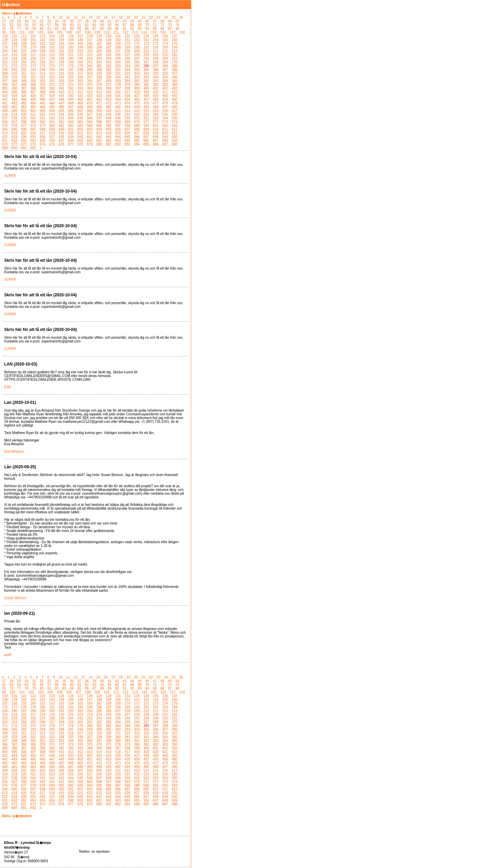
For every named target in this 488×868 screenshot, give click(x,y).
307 (165, 70)
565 (90, 122)
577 (24, 126)
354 (71, 81)
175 (175, 44)
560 (43, 122)
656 (52, 141)
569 (128, 122)
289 (175, 66)
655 (43, 141)
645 (128, 137)
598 (43, 129)
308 (175, 70)
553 (156, 118)
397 (118, 88)
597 (33, 129)
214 (5, 55)
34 (57, 21)
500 (14, 111)
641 (90, 137)
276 (52, 66)
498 (175, 107)
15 (98, 17)
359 (118, 81)
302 (118, 70)
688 (175, 144)
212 (165, 51)
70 (147, 25)
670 (5, 144)
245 (118, 58)
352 (52, 81)
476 (146, 103)
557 (14, 122)
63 (94, 25)
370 (43, 85)
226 (118, 55)
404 (5, 92)
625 (118, 133)
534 (156, 114)
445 (33, 100)
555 (175, 118)
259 (71, 62)
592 (165, 126)
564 (80, 122)
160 (33, 44)
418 (137, 92)
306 (156, 70)
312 (33, 73)
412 (80, 92)
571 (146, 122)
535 (165, 114)
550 (128, 118)
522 (43, 114)
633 (14, 137)
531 (128, 114)
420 (156, 92)
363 (156, 81)
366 (5, 85)
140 (24, 40)
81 (49, 29)
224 (99, 55)
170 (128, 44)
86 (87, 29)
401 (156, 88)
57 (49, 25)
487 (71, 107)
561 (52, 122)
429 (62, 96)
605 (109, 129)
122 (33, 36)
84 (72, 29)
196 (14, 51)
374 (80, 85)
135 (156, 36)
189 (128, 47)
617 (43, 133)
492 (118, 107)
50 (177, 21)
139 (14, 40)
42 (117, 21)
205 (99, 51)
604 (99, 129)
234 (14, 58)
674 (43, 144)
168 (109, 44)
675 (52, 144)
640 (80, 137)
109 (97, 32)
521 (33, 114)
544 (71, 118)
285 (137, 66)
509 (99, 111)
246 (128, 58)
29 (19, 21)
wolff (8, 655)
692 (33, 148)
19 (128, 17)
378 (118, 85)
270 (175, 62)
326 (165, 73)
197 (24, 51)
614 (14, 133)
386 (14, 88)
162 (52, 44)
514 (146, 111)
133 (137, 36)
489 (90, 107)
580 (52, 126)
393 (80, 88)
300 (99, 70)
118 (182, 32)
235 (24, 58)
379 (128, 85)
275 (43, 66)
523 (52, 114)
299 (90, 70)
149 (109, 40)
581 (62, 126)
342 (137, 77)
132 (128, 36)
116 (163, 32)
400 (146, 88)
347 (5, 81)
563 (71, 122)
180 (43, 47)
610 (156, 129)
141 (33, 40)
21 (144, 17)
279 (80, 66)
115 (154, 32)
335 (71, 77)
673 (33, 144)
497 (165, 107)
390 (52, 88)
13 (83, 17)
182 (62, 47)
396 (109, 88)
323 (137, 73)
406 (24, 92)
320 (109, 73)
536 (175, 114)
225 (109, 55)
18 (121, 17)
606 (118, 129)
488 (80, 107)
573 (165, 122)
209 (137, 51)
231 (165, 55)
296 (62, 70)
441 (175, 96)
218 (43, 55)
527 (90, 114)
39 (94, 21)
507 (80, 111)
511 (118, 111)
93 (140, 29)
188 (118, 47)
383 (165, 85)
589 (137, 126)
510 (109, 111)
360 (128, 81)
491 (109, 107)
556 (5, 122)
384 (175, 85)
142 (43, 40)
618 (52, 133)
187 (109, 47)
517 (175, 111)
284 (128, 66)
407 (33, 92)
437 (137, 96)
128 (90, 36)
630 (165, 133)
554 (165, 118)
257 (52, 62)
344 (156, 77)
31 (34, 21)
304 (137, 70)
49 (170, 21)
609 (146, 129)
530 (118, 114)
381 (146, 85)
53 (19, 25)
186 (99, 47)
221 (71, 55)
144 (62, 40)
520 (24, 114)
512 (128, 111)
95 (155, 29)
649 (165, 137)
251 (175, 58)
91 (125, 29)
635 (33, 137)
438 (146, 96)
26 (181, 17)
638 (62, 137)
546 (90, 118)
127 (80, 36)
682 (118, 144)
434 (109, 96)
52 (11, 25)
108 (88, 32)
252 (5, 62)
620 (71, 133)
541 (43, 118)
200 (52, 51)
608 (137, 129)
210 (146, 51)
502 (33, 111)
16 (106, 17)
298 (80, 70)
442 (5, 100)
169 (118, 44)
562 (62, 122)
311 (24, 73)
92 (132, 29)
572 (156, 122)
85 (79, 29)
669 (175, 141)
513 (137, 111)
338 (99, 77)
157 (5, 44)
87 (94, 29)
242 (90, 58)
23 (158, 17)
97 (170, 29)
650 (175, 137)
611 (165, 129)
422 (175, 92)
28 (11, 21)
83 (64, 29)
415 (109, 92)
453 (109, 100)
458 (156, 100)
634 (24, 137)
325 (156, 73)
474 (128, 103)
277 (62, 66)
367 (14, 85)
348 (14, 81)
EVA (8, 387)
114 (145, 32)
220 (62, 55)
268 (156, 62)
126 (71, 36)
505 (62, 111)
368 (24, 85)
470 (90, 103)
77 (19, 29)
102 (31, 32)
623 (99, 133)
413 (90, 92)
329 (14, 77)
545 (80, 118)
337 (90, 77)
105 (59, 32)
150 (118, 40)
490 (99, 107)
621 (80, 133)
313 (43, 73)
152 (137, 40)
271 (5, 66)
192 (156, 47)
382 (156, 85)
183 (71, 47)
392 (71, 88)
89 (110, 29)
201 (62, 51)
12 (75, 17)
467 (62, 103)
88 (102, 29)
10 (60, 17)
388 (33, 88)
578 (33, 126)
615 (24, 133)
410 (62, 92)
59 (64, 25)
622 (90, 133)
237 (43, 58)
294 (43, 70)
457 (146, 100)
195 (5, 51)
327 (175, 73)
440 (165, 96)
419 (146, 92)
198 (33, 51)
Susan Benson (15, 598)
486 (62, 107)
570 (137, 122)
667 (156, 141)
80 (42, 29)
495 (146, 107)
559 (33, 122)
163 (62, 44)
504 (52, 111)
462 (14, 103)
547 (99, 118)
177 (14, 47)
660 (90, 141)
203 (80, 51)
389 (43, 88)
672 (24, 144)
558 (24, 122)
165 (80, 44)
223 (90, 55)
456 (137, 100)
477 (156, 103)
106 (69, 32)
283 (118, 66)
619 (62, 133)
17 (113, 17)
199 (43, 51)
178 (24, 47)
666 (146, 141)
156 (175, 40)
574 (175, 122)
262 (99, 62)
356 (90, 81)
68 (132, 25)
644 (118, 137)
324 (146, 73)
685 (146, 144)
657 (62, 141)
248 (146, 58)
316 (71, 73)
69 (140, 25)
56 (42, 25)
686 (156, 144)
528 (99, 114)
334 (62, 77)
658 (71, 141)
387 (24, 88)
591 (156, 126)
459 (165, 100)
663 (118, 141)
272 (14, 66)
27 (4, 21)
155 (165, 40)
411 (71, 92)
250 (165, 58)
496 (156, 107)
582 (71, 126)
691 (24, 148)
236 (33, 58)
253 (14, 62)
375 (90, 85)
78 (27, 29)
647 (146, 137)
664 (128, 141)
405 (14, 92)
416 (118, 92)
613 (5, 133)
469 (80, 103)
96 (162, 29)
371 (52, 85)
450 (80, 100)
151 (128, 40)
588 (128, 126)
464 (33, 103)
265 (128, 62)
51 (4, 25)
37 (79, 21)
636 (43, 137)
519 (14, 114)
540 (33, 118)
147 (90, 40)
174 (165, 44)
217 (33, 55)
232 (175, 55)
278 (71, 66)
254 (24, 62)
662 (109, 141)
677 (71, 144)
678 (80, 144)
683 (128, 144)
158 (14, 44)
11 (68, 17)
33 (49, 21)
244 (109, 58)
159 (24, 44)
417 (128, 92)
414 (99, 92)
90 (117, 29)
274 (33, 66)
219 (52, 55)
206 (109, 51)
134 (146, 36)
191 (146, 47)
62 (87, 25)
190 (137, 47)
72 (162, 25)
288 (165, 66)
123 (43, 36)
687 (165, 144)
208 (128, 51)
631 (175, 133)
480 (5, 107)
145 (71, 40)
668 (165, 141)
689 (5, 148)
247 (137, 58)
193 (165, 47)
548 (109, 118)
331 (33, 77)
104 (50, 32)
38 (87, 21)
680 (99, 144)
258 (62, 62)
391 (62, 88)
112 (126, 32)
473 (118, 103)
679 (90, 144)
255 (33, 62)
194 (175, 47)
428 (52, 96)
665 (137, 141)
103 (41, 32)
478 (165, 103)
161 (43, 44)
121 (24, 36)
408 (43, 92)
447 (52, 100)
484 (43, 107)
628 (146, 133)
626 (128, 133)
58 (57, 25)
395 (99, 88)
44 (132, 21)
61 (79, 25)
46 (147, 21)
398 (128, 88)
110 (107, 32)
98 (177, 29)
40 (102, 21)
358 (109, 81)
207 (118, 51)
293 (33, 70)
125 (62, 36)
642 (99, 137)
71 (155, 25)
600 (62, 129)
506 (71, 111)
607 (128, 129)
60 (72, 25)
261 (90, 62)
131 (118, 36)
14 (91, 17)
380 (137, 85)
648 (156, 137)
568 (118, 122)
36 (72, 21)
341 (128, 77)
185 (90, 47)
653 (24, 141)
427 (43, 96)
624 (109, 133)
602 (80, 129)
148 (99, 40)
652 (14, 141)
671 (14, 144)
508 (90, 111)
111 (116, 32)
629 (156, 133)
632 (5, 137)
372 (62, 85)
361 (137, 81)
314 (52, 73)
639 (71, 137)
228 (137, 55)
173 (156, 44)
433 (99, 96)
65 (110, 25)
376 (99, 85)
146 (80, 40)
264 (118, 62)
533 (146, 114)
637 (52, 137)
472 (109, 103)
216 (24, 55)
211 (156, 51)
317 (80, 73)
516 (165, 111)
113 (135, 32)
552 (146, 118)
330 (24, 77)
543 (62, 118)
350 (33, 81)
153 (146, 40)
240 (71, 58)
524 (62, 114)
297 (71, 70)
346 (175, 77)
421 (165, 92)
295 (52, 70)
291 (14, 70)
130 (109, 36)
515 (156, 111)
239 (62, 58)
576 (14, 126)
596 (24, 129)
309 (5, 73)
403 (175, 88)
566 (99, 122)
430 (71, 96)
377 (109, 85)
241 (80, 58)
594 (5, 129)
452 (99, 100)
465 (43, 103)
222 (80, 55)
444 (24, 100)
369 (33, 85)
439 (156, 96)
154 (156, 40)
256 (43, 62)
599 (52, 129)
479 (175, 103)
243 (99, 58)
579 (43, 126)
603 (90, 129)
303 (128, 70)
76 (11, 29)
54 (27, 25)
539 (24, 118)
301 (109, 70)
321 (118, 73)
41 (110, 21)
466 (52, 103)
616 (33, 133)
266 (137, 62)
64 (102, 25)
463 (24, 103)
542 (52, 118)
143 (52, 40)
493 (128, 107)
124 (52, 36)
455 (128, 100)
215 (14, 55)
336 (80, 77)
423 (5, 96)
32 (42, 21)
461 (5, 103)
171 (137, 44)
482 (24, 107)
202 (71, 51)
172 (146, 44)
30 (27, 21)
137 (175, 36)
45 (140, 21)
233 (5, 58)
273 (24, 66)
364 (165, 81)
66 (117, 25)
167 (99, 44)
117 (173, 32)
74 (177, 25)
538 (14, 118)
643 (109, 137)
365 (175, 81)
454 (118, 100)
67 (125, 25)
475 (137, 103)
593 (175, 126)
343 (146, 77)
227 (128, 55)
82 (57, 29)
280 (90, 66)
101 (22, 32)
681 (109, 144)
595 (14, 129)
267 (146, 62)
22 (151, 17)
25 (174, 17)
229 (146, 55)
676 (62, 144)
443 (14, 100)
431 (80, 96)
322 (128, 73)
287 (156, 66)
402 (165, 88)
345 (165, 77)
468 (71, 103)
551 (137, 118)
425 (24, 96)
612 (175, 129)
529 (109, 114)
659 (80, 141)
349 (24, 81)
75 (4, 29)
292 (24, 70)
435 (118, 96)
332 (43, 77)
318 (90, 73)
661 (99, 141)
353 (62, 81)
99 (4, 32)
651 (5, 141)
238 (52, 58)
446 (43, 100)
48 (162, 21)
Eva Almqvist (14, 451)
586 (109, 126)
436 (128, 96)
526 (80, 114)
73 (170, 25)
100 (12, 32)
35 (64, 21)
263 (109, 62)
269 (165, 62)
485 (52, 107)
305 (146, 70)
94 (147, 29)
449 (71, 100)
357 (99, 81)
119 (5, 36)
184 (80, 47)
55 (34, 25)
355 (80, 81)
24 (166, 17)
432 (90, 96)
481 (14, 107)
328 (5, 77)
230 (156, 55)
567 (109, 122)
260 (80, 62)
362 (146, 81)
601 (71, 129)
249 (156, 58)
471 (99, 103)
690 (14, 148)
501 (24, 111)
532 (137, 114)
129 (99, 36)
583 (80, 126)
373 (71, 85)
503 (43, 111)
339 (109, 77)
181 (52, 47)
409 (52, 92)
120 (14, 36)
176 (5, 47)
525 (71, 114)
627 (137, 133)
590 (146, 126)
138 (5, 40)
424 (14, 96)
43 (125, 21)
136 (165, 36)
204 (90, 51)
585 (99, 126)
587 (118, 126)
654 (33, 141)
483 (33, 107)
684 (137, 144)
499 (5, 111)
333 (52, 77)
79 (34, 29)
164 (71, 44)
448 (62, 100)
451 (90, 100)
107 (78, 32)
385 (5, 88)
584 (90, 126)
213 (175, 51)
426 (33, 96)
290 (5, 70)
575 (5, 126)
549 (118, 118)
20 (136, 17)
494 (137, 107)
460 (175, 100)
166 (90, 44)
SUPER (10, 176)
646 (137, 137)
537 (5, 118)
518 (5, 114)
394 (90, 88)
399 (137, 88)
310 (14, 73)
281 (99, 66)
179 (33, 47)
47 (155, 21)
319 (99, 73)
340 (118, 77)
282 (109, 66)
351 (43, 81)
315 (62, 73)
